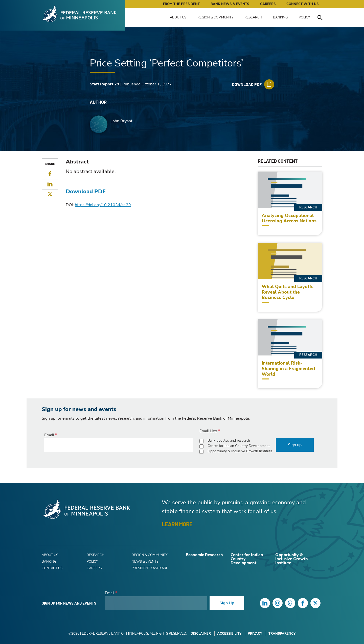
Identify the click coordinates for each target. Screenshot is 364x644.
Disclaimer (201, 634)
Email (49, 435)
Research (253, 17)
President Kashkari (149, 568)
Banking (280, 17)
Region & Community (215, 17)
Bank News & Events (230, 4)
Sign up (295, 445)
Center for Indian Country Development (239, 446)
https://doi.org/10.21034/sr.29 (103, 205)
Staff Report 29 (105, 84)
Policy (304, 17)
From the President (181, 4)
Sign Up (227, 603)
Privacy (255, 634)
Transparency (282, 634)
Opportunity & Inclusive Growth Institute (240, 451)
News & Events (145, 562)
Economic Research (204, 555)
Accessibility (230, 634)
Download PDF (86, 192)
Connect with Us (302, 4)
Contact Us (52, 568)
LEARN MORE (177, 524)
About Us (178, 17)
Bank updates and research (229, 440)
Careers (268, 4)
